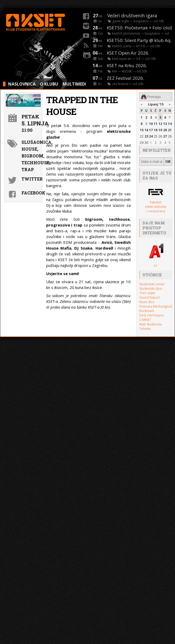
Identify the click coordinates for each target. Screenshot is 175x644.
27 (165, 136)
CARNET (145, 320)
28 (170, 136)
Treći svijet (147, 293)
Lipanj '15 (156, 104)
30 (146, 143)
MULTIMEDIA (76, 84)
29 (142, 143)
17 (151, 130)
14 (170, 124)
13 (165, 124)
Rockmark (147, 311)
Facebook (31, 193)
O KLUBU (49, 84)
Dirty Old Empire (152, 315)
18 (156, 130)
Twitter (31, 179)
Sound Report (150, 297)
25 (156, 136)
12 (160, 124)
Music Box (147, 302)
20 (165, 130)
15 (142, 130)
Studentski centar (152, 284)
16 (146, 130)
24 (151, 136)
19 (160, 130)
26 (160, 136)
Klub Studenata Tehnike (150, 326)
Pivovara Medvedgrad (156, 306)
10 (151, 124)
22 (142, 136)
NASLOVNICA (22, 84)
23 (146, 136)
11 (156, 124)
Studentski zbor (151, 288)
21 (170, 130)
